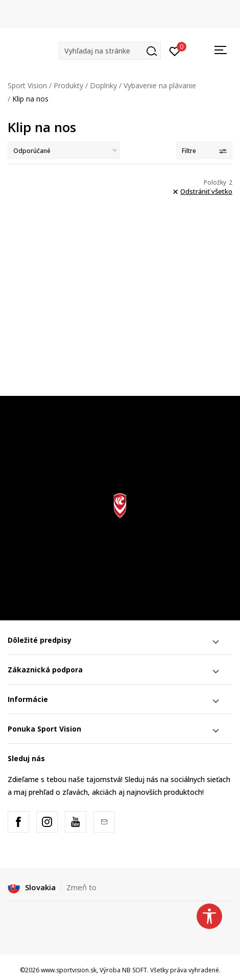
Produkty (68, 85)
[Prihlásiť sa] (175, 51)
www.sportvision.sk (69, 970)
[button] (110, 51)
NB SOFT (135, 970)
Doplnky (103, 85)
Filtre (204, 151)
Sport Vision (27, 85)
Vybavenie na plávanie (160, 85)
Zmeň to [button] (81, 887)
